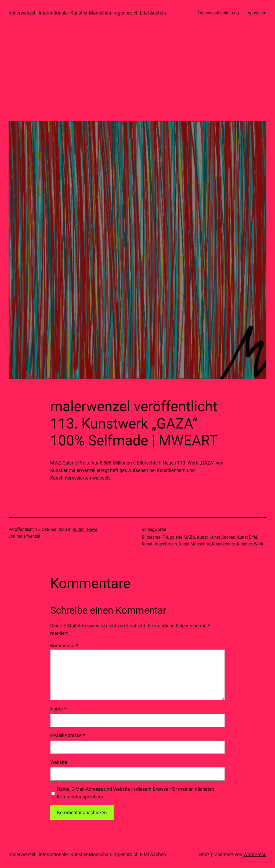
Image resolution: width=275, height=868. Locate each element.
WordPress (255, 855)
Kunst (202, 537)
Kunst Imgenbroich (159, 544)
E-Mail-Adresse (68, 735)
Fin (165, 537)
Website (59, 762)
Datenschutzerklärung (219, 13)
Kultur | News (85, 530)
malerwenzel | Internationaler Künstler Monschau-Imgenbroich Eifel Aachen (87, 13)
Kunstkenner (223, 544)
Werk (258, 544)
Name (58, 709)
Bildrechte (151, 537)
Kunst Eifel (247, 537)
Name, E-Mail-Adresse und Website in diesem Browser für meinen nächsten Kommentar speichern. (135, 793)
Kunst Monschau (195, 544)
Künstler (244, 544)
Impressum (256, 13)
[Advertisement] (137, 83)
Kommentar (64, 646)
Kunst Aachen (222, 537)
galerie (176, 537)
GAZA (190, 537)
